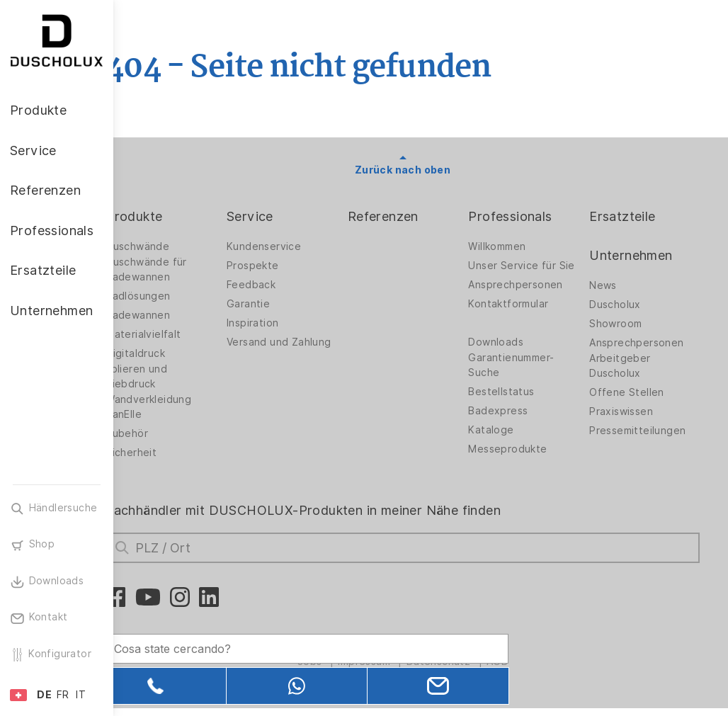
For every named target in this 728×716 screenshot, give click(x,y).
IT (81, 695)
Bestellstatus (516, 403)
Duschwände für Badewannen (182, 269)
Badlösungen (174, 296)
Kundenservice (293, 246)
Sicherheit (167, 453)
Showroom (622, 324)
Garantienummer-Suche (526, 376)
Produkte (170, 216)
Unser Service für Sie (527, 269)
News (610, 285)
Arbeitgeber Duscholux (627, 366)
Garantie (277, 304)
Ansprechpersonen (530, 296)
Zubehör (163, 433)
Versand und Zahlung (286, 346)
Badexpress (513, 422)
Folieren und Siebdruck (172, 376)
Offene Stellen (634, 392)
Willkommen (512, 246)
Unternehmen (638, 255)
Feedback (280, 285)
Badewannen (174, 315)
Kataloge (506, 441)
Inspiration (281, 323)
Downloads (511, 353)
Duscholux (622, 305)
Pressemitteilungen (644, 431)
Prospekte (282, 266)
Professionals (525, 216)
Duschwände (174, 246)
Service (279, 216)
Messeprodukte (522, 460)
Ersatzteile (629, 216)
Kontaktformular (523, 315)
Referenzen (404, 216)
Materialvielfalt (179, 334)
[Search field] (266, 643)
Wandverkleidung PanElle (184, 407)
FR (63, 695)
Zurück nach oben (420, 170)
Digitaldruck (171, 353)
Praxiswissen (628, 411)
